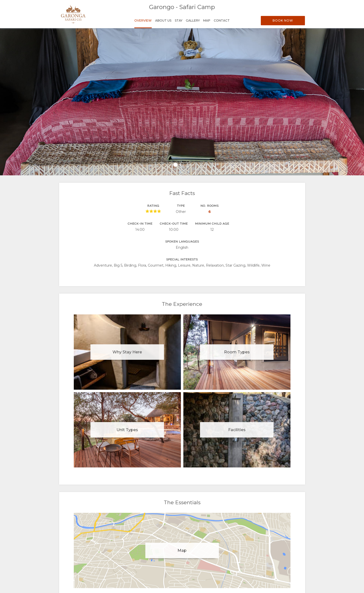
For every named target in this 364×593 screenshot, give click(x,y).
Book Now (283, 20)
